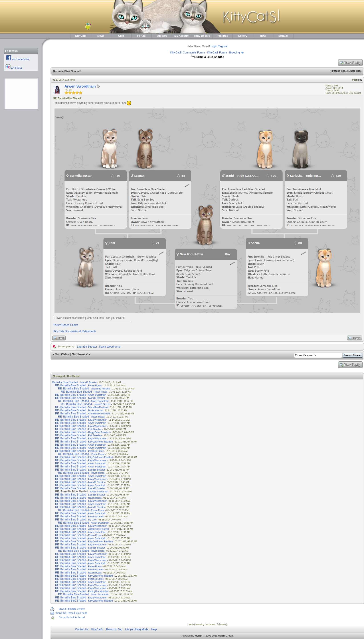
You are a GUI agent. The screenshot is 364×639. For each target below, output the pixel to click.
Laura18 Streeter (87, 347)
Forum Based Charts (66, 325)
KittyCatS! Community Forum (187, 53)
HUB (263, 36)
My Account (182, 36)
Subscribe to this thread (72, 617)
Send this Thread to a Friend (72, 613)
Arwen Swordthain (80, 86)
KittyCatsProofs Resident (100, 442)
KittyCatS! (97, 629)
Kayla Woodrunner (110, 347)
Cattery (243, 36)
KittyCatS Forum (217, 53)
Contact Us (82, 629)
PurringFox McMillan (98, 591)
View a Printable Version (72, 609)
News (101, 36)
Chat (121, 36)
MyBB (198, 636)
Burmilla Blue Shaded (65, 382)
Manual (283, 36)
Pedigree (222, 36)
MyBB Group (225, 636)
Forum (141, 36)
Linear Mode (355, 71)
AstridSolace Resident (99, 414)
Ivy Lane (92, 520)
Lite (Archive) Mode (137, 629)
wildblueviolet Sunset (98, 529)
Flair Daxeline (95, 429)
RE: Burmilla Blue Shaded (71, 385)
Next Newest (80, 354)
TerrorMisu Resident (98, 407)
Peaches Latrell (96, 451)
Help (154, 629)
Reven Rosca (95, 386)
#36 (360, 80)
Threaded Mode (338, 71)
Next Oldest (62, 354)
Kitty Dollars (202, 36)
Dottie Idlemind (96, 411)
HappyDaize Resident (99, 432)
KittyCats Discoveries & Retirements (75, 331)
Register (223, 46)
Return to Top (114, 629)
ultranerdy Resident (101, 389)
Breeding (235, 53)
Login (214, 46)
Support (162, 36)
